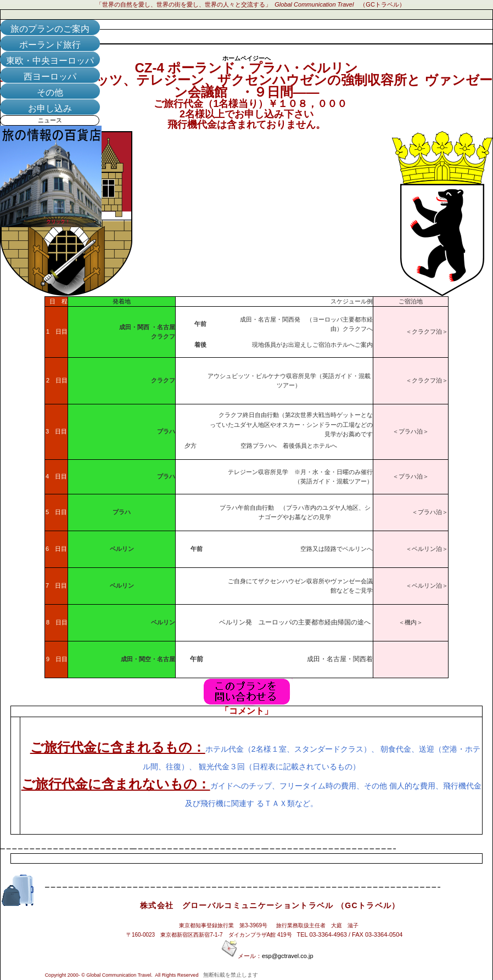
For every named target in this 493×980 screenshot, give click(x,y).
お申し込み (50, 108)
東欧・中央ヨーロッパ (50, 61)
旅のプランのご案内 (50, 29)
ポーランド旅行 (50, 45)
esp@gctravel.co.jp (288, 956)
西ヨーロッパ (50, 77)
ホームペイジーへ (246, 58)
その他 (50, 92)
